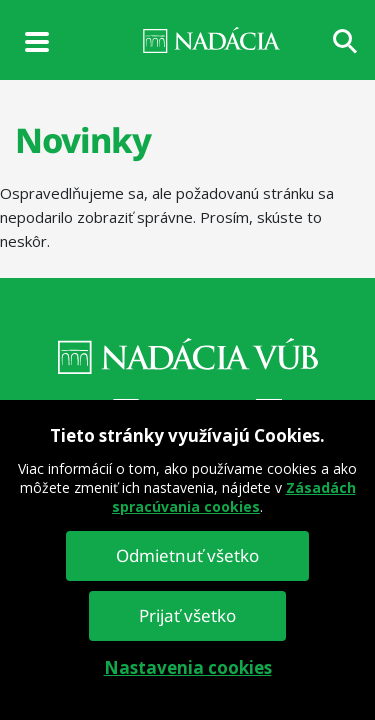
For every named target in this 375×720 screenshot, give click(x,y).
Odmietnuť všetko (187, 555)
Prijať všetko (187, 615)
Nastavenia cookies (188, 667)
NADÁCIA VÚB (188, 40)
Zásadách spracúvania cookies (234, 497)
